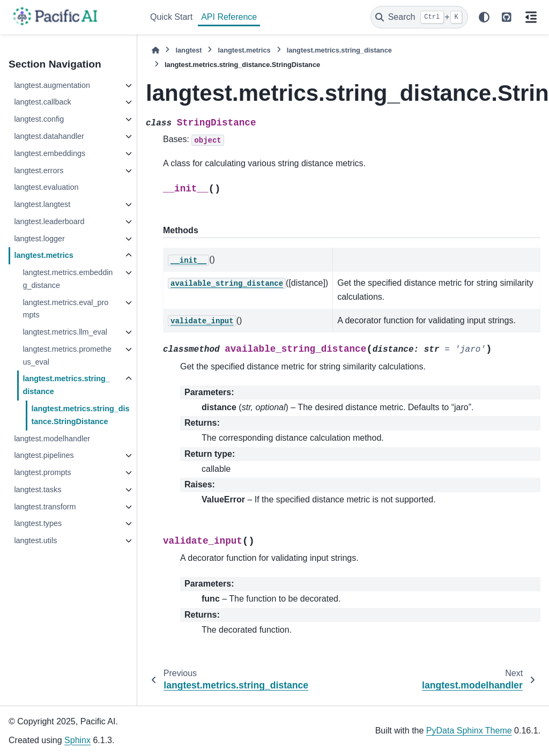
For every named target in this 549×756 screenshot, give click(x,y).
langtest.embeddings (50, 153)
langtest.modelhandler (52, 439)
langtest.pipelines (44, 455)
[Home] (155, 50)
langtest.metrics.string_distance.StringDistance (80, 415)
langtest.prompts (42, 472)
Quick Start (171, 17)
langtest (188, 50)
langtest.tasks (38, 490)
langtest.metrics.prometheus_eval (67, 355)
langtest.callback (42, 102)
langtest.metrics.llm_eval (65, 332)
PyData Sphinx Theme (469, 731)
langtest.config (39, 119)
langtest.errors (39, 171)
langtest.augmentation (52, 85)
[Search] (419, 17)
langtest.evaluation (46, 187)
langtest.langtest (42, 204)
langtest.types (38, 523)
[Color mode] (484, 17)
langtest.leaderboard (49, 221)
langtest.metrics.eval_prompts (65, 309)
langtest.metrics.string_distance (66, 385)
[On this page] (531, 17)
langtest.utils (35, 540)
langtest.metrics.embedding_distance (68, 279)
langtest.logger (39, 239)
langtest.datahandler (49, 136)
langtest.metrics (43, 255)
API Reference (229, 17)
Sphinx (77, 740)
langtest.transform (45, 507)
